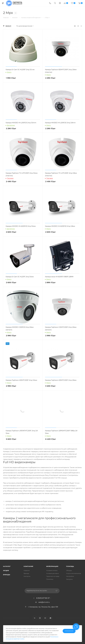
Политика (50, 579)
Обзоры (69, 570)
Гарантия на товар (53, 576)
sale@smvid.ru (44, 602)
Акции (6, 570)
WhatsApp (50, 618)
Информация (52, 566)
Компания (28, 566)
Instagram (40, 618)
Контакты (27, 576)
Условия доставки (53, 573)
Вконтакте (35, 618)
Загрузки (69, 579)
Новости (27, 570)
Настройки (70, 576)
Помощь (70, 566)
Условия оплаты (52, 570)
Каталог (7, 566)
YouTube (45, 618)
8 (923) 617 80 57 (43, 598)
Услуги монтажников (74, 573)
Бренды (7, 575)
